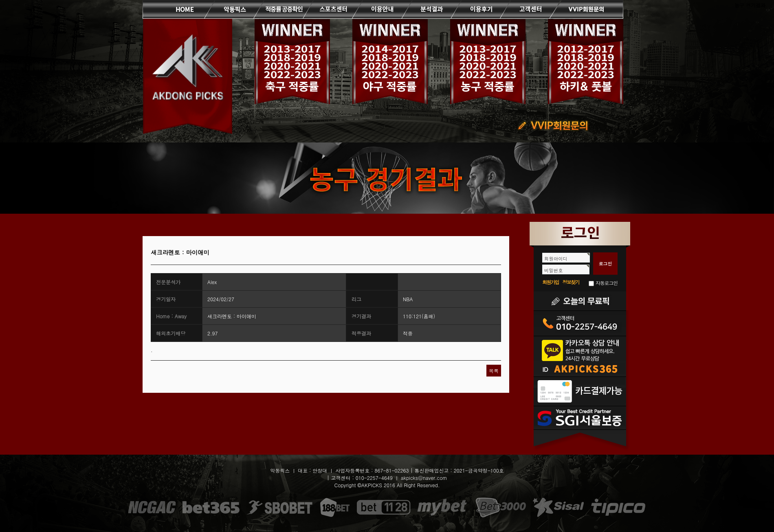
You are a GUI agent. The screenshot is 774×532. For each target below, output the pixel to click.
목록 (494, 371)
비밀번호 (554, 270)
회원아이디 (556, 258)
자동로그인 (607, 283)
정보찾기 (571, 282)
